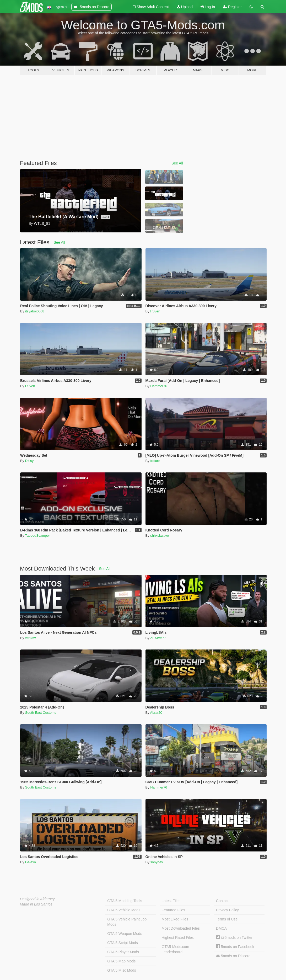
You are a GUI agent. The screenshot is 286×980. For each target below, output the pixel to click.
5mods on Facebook (235, 947)
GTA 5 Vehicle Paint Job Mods (127, 922)
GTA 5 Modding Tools (125, 901)
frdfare (155, 461)
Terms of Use (227, 919)
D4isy (29, 461)
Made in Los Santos (36, 904)
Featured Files (173, 910)
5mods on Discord (233, 956)
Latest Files (171, 901)
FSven (155, 311)
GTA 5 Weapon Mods (125, 934)
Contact (222, 901)
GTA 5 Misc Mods (122, 970)
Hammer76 (159, 386)
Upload (185, 7)
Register (232, 7)
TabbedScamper (38, 536)
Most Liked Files (175, 919)
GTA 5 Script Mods (122, 943)
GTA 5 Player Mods (123, 952)
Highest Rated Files (178, 938)
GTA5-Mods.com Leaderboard (176, 949)
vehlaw (30, 638)
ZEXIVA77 (158, 638)
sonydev (157, 862)
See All (177, 163)
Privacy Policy (227, 910)
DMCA (221, 928)
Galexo (31, 862)
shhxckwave (160, 536)
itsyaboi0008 (35, 311)
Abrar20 (156, 713)
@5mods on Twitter (234, 938)
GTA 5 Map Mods (121, 961)
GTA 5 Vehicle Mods (124, 910)
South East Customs (41, 713)
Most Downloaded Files (181, 928)
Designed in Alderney (37, 899)
